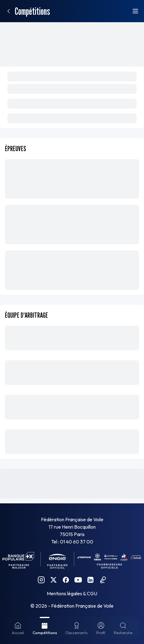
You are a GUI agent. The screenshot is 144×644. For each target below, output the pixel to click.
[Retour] (9, 11)
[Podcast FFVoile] (103, 580)
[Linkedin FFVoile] (90, 580)
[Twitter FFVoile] (54, 580)
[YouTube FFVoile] (78, 580)
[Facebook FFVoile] (66, 580)
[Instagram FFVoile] (41, 580)
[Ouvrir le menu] (135, 11)
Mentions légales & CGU (72, 593)
